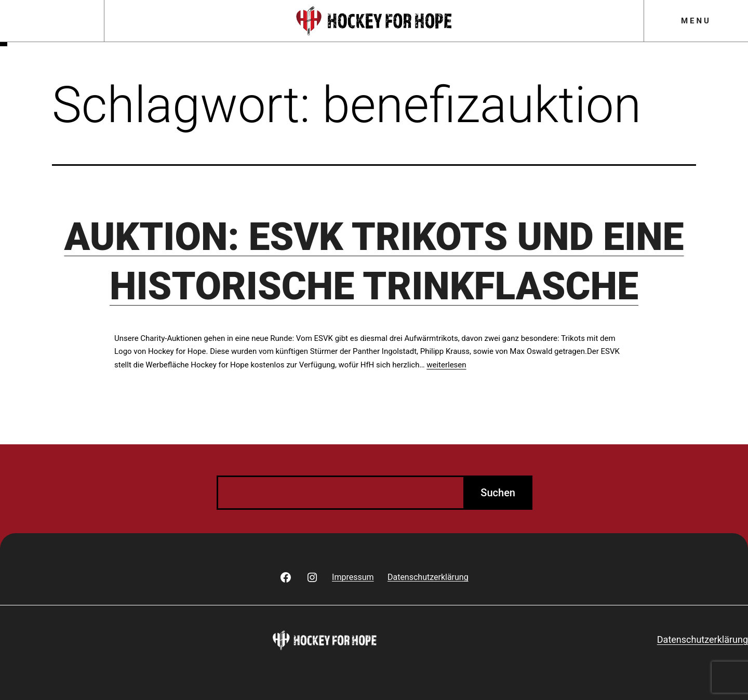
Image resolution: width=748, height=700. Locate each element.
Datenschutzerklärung (703, 639)
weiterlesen (446, 365)
